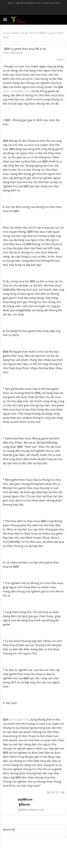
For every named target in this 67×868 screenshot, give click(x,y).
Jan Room (31, 33)
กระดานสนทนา (12, 33)
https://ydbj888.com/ (16, 91)
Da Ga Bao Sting (19, 720)
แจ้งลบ (60, 59)
